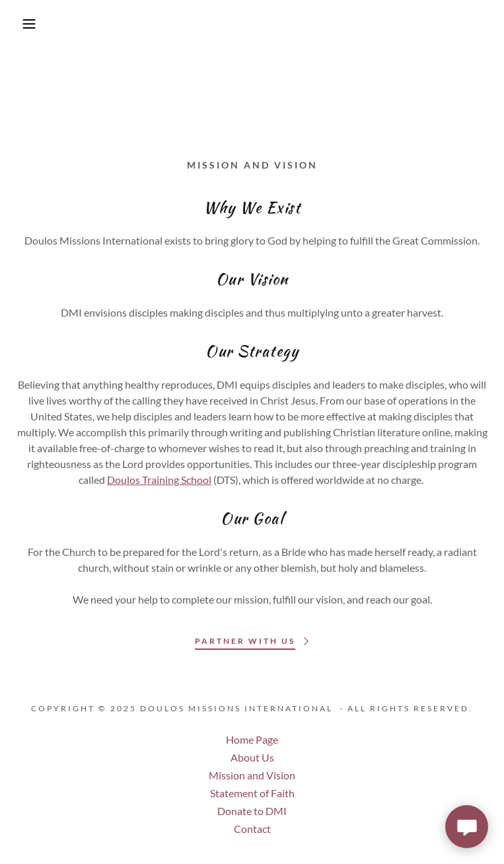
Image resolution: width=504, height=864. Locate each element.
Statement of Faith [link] (252, 793)
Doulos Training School (159, 480)
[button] (32, 24)
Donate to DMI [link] (252, 811)
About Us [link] (252, 757)
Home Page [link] (252, 739)
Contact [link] (252, 829)
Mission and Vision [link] (252, 775)
